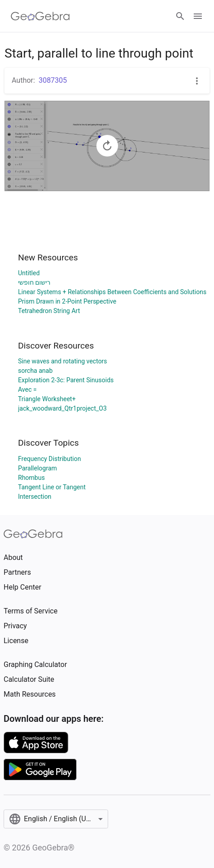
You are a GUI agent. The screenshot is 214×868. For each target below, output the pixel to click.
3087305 (53, 80)
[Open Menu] (198, 16)
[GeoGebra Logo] (40, 16)
